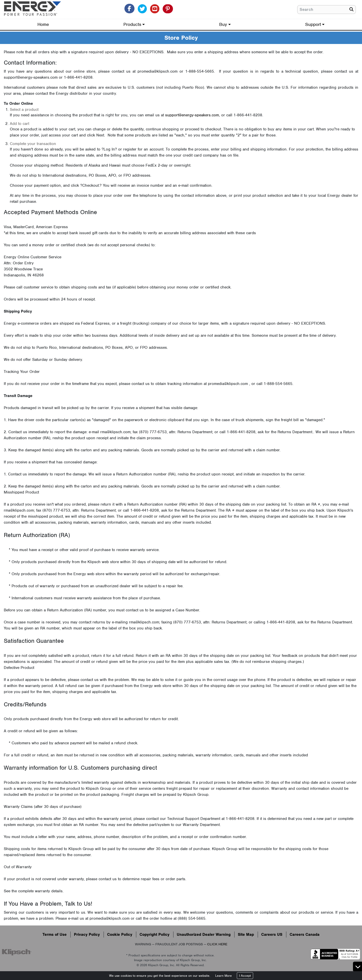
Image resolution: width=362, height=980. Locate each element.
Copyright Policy (154, 935)
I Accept (245, 976)
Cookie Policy (120, 935)
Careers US (272, 935)
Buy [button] (223, 24)
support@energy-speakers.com (192, 115)
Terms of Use (55, 935)
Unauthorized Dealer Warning (204, 935)
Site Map (246, 935)
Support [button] (313, 24)
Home (43, 24)
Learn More (223, 976)
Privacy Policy (87, 935)
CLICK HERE (217, 944)
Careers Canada (305, 935)
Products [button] (132, 24)
